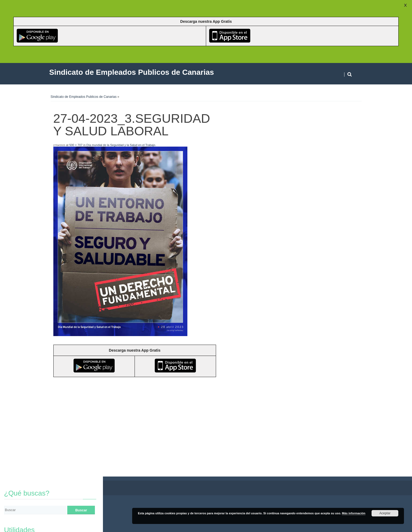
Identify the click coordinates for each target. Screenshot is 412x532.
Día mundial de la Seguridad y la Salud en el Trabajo (121, 145)
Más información (354, 513)
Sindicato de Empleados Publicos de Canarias (84, 97)
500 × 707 (76, 145)
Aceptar (385, 513)
